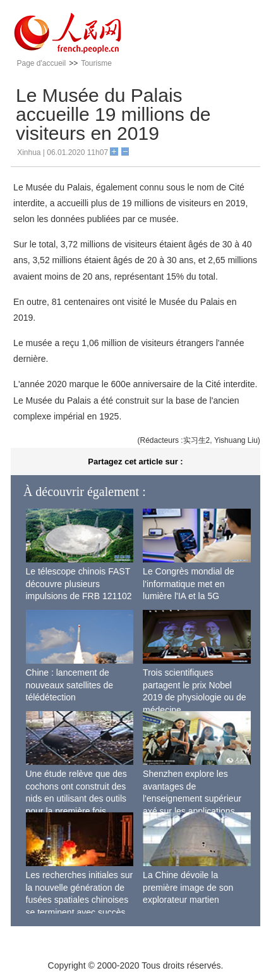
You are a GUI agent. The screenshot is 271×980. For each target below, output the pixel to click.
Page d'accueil (41, 63)
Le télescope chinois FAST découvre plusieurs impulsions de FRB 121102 (79, 584)
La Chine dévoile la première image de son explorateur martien (188, 887)
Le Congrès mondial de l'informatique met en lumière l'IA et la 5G (189, 584)
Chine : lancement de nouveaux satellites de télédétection (70, 685)
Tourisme (96, 63)
